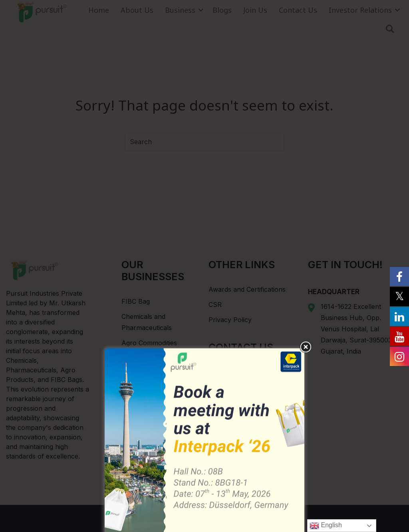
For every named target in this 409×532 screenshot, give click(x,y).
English (326, 526)
